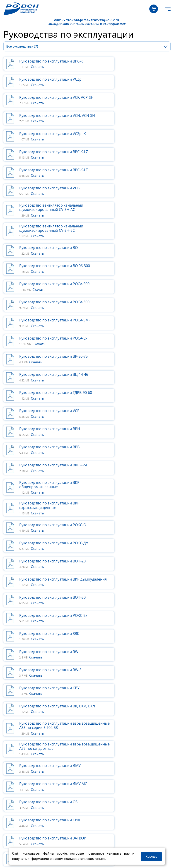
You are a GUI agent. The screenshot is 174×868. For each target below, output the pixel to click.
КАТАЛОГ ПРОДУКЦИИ (23, 724)
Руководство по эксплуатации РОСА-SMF (51, 205)
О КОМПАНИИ (97, 734)
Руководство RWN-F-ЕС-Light (44, 654)
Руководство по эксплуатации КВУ (49, 408)
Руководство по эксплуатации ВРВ (135, 266)
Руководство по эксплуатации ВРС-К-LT (50, 122)
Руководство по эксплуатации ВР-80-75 (51, 226)
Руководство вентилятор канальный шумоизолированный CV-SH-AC (51, 143)
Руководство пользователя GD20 (134, 493)
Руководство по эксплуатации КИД (136, 473)
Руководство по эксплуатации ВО (48, 164)
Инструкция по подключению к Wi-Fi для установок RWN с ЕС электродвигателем (51, 632)
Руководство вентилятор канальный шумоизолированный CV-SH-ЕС (137, 143)
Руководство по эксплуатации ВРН (50, 266)
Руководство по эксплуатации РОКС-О (137, 307)
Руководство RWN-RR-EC (41, 611)
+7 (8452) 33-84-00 (114, 826)
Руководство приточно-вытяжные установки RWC (135, 552)
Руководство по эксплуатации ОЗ (48, 473)
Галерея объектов (19, 748)
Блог (89, 754)
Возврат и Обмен (18, 806)
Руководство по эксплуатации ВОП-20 (131, 327)
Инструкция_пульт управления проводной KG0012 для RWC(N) (133, 573)
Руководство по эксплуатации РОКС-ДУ (51, 327)
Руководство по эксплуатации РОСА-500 (46, 184)
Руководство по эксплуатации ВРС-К (51, 61)
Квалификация (16, 754)
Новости (93, 748)
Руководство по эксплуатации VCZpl (137, 61)
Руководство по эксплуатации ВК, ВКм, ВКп (135, 408)
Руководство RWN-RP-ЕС (126, 593)
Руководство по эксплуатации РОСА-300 (131, 184)
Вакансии (94, 771)
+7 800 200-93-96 (20, 826)
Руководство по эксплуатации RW (49, 388)
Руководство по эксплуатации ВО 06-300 (134, 164)
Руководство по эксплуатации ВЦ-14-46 (131, 226)
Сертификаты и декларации (27, 794)
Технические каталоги (22, 811)
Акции (91, 759)
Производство (98, 743)
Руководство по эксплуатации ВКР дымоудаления (49, 348)
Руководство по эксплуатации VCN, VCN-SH (136, 81)
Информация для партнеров (110, 765)
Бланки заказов (17, 800)
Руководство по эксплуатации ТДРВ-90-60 (46, 247)
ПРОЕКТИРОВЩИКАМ (22, 734)
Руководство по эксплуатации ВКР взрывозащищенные (49, 307)
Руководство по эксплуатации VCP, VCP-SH (50, 81)
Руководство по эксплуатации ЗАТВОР (46, 493)
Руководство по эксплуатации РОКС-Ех (51, 369)
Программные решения (24, 743)
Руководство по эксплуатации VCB (135, 122)
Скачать (37, 67)
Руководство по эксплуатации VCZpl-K (51, 101)
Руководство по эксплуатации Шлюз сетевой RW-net (51, 513)
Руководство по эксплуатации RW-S (136, 388)
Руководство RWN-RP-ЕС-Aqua (46, 593)
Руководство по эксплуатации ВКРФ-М (51, 286)
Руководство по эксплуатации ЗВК (135, 369)
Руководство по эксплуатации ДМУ (50, 454)
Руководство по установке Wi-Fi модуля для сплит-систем (47, 552)
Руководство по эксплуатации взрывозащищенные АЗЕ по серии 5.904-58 (50, 431)
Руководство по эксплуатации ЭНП (136, 533)
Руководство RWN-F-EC (125, 611)
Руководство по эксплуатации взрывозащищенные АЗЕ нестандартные (131, 431)
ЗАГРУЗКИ (13, 786)
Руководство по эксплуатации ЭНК (50, 533)
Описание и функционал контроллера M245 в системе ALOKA (137, 632)
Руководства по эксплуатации (29, 817)
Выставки (94, 776)
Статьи (9, 759)
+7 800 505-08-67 (66, 826)
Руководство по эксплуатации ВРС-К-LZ (136, 101)
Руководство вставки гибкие (130, 514)
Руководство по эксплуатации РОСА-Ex (137, 205)
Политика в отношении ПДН (28, 839)
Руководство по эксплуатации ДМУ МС (136, 454)
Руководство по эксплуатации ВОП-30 (131, 348)
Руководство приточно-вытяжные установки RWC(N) (49, 573)
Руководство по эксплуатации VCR (135, 247)
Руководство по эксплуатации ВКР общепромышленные (135, 286)
